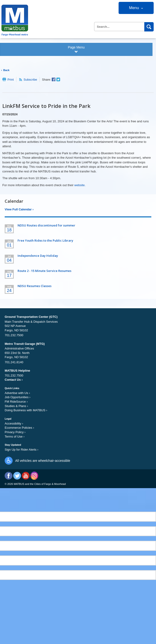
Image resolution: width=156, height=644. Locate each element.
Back (6, 70)
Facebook (9, 476)
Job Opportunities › (18, 397)
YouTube (26, 476)
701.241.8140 (14, 362)
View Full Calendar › (19, 209)
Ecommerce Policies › (19, 428)
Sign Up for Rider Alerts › (22, 450)
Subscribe (30, 80)
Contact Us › (14, 380)
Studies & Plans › (16, 406)
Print (11, 80)
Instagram (34, 476)
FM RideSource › (16, 402)
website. (80, 185)
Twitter (17, 476)
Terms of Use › (15, 437)
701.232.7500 (14, 335)
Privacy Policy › (15, 432)
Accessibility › (14, 423)
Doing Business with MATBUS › (26, 410)
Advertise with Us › (17, 393)
